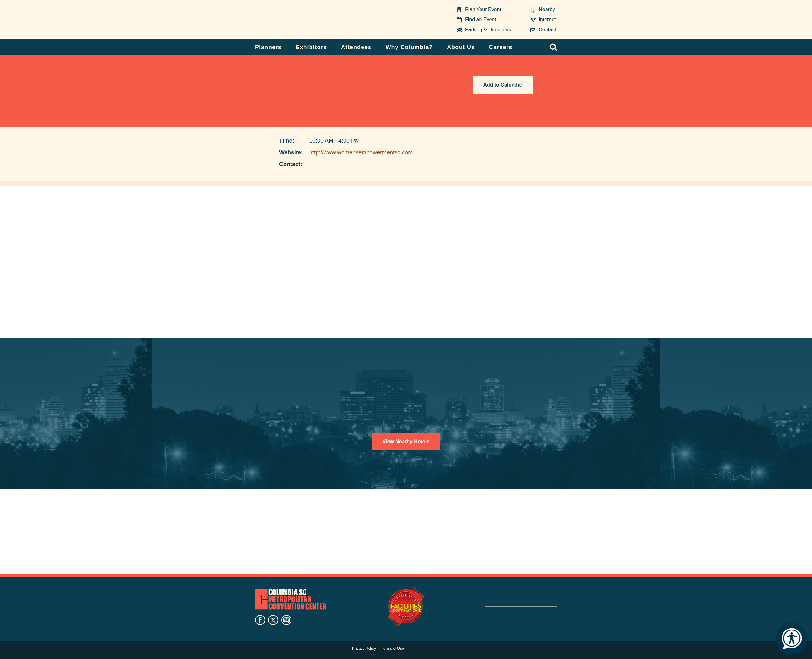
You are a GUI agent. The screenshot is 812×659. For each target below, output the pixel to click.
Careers (501, 47)
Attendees (356, 47)
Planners (268, 47)
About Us (461, 47)
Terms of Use (393, 649)
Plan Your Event (483, 9)
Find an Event (481, 19)
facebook (260, 620)
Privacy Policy (364, 649)
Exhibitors (311, 47)
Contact (547, 30)
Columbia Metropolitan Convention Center (295, 20)
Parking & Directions (488, 30)
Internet (547, 19)
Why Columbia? (409, 47)
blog (286, 620)
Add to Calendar (503, 85)
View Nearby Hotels (406, 441)
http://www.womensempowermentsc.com (361, 152)
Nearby (547, 9)
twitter (273, 620)
